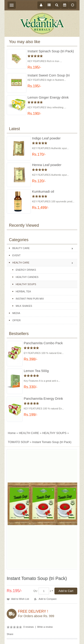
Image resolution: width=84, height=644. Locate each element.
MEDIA (16, 313)
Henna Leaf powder (47, 165)
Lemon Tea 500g (36, 371)
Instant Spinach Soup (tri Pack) (51, 51)
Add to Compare (48, 599)
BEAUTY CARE (21, 248)
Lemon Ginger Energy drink (48, 97)
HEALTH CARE (21, 263)
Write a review (45, 627)
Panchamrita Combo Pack (43, 343)
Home (12, 433)
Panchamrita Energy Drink (43, 398)
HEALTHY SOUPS (26, 284)
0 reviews (28, 627)
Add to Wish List (20, 599)
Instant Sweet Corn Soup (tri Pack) (49, 75)
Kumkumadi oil (43, 191)
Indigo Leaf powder (46, 138)
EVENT (16, 255)
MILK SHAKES (24, 306)
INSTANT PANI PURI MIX (30, 299)
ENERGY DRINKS (26, 270)
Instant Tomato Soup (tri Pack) (52, 442)
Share (10, 634)
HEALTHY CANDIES (27, 277)
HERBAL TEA (23, 291)
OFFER (16, 320)
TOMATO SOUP (18, 442)
